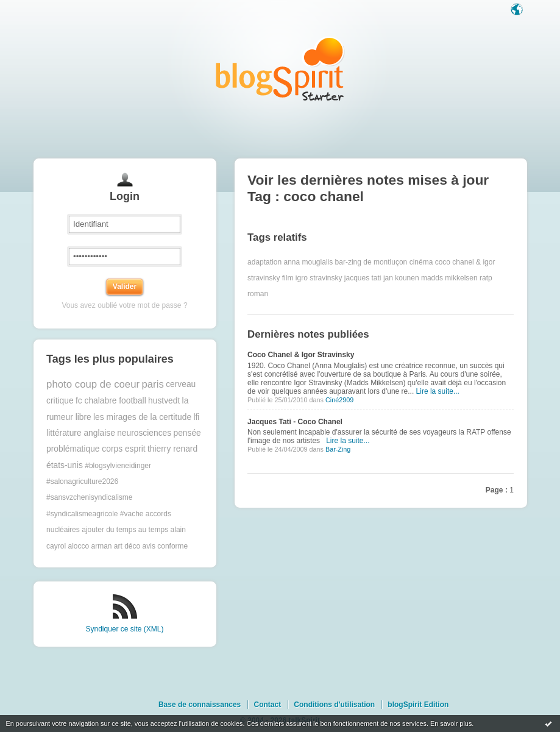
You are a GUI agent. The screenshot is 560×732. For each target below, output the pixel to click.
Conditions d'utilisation (334, 705)
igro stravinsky (319, 278)
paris (152, 384)
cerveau (181, 384)
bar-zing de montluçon (371, 262)
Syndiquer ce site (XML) (124, 629)
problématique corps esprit (96, 449)
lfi (196, 417)
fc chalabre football (111, 401)
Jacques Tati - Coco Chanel (295, 422)
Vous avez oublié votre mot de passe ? (124, 305)
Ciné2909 (339, 400)
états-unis (65, 465)
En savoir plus (451, 723)
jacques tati (363, 278)
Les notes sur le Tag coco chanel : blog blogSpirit (280, 69)
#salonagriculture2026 (82, 481)
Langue (518, 10)
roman (258, 294)
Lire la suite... (438, 391)
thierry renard (172, 449)
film (288, 278)
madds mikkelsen (449, 278)
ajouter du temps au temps (125, 530)
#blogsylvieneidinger (118, 466)
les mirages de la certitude (142, 417)
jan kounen (401, 278)
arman (101, 546)
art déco (127, 546)
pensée (187, 433)
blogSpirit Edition (418, 705)
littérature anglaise (81, 433)
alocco (78, 546)
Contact (267, 705)
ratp (486, 278)
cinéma (421, 262)
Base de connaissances (200, 705)
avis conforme (165, 546)
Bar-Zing (338, 449)
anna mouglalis (309, 262)
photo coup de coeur (93, 384)
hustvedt (164, 401)
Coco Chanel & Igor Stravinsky (301, 355)
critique (60, 401)
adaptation (264, 262)
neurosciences (144, 433)
